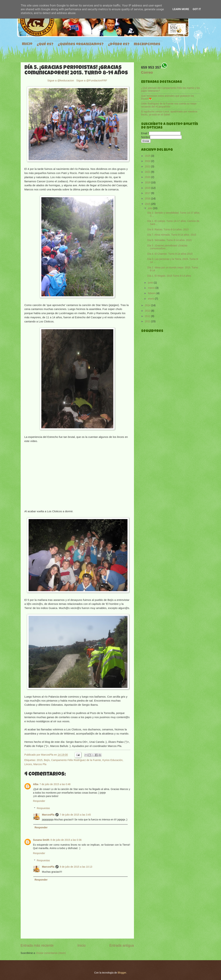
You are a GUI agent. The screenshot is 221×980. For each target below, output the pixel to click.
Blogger (122, 973)
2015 (40, 760)
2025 (148, 156)
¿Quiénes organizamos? (81, 44)
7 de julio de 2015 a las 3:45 (75, 815)
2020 (148, 177)
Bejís (47, 760)
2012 (148, 316)
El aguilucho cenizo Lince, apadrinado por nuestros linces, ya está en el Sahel (169, 113)
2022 (148, 167)
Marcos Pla (40, 764)
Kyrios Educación (113, 760)
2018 (148, 188)
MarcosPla (47, 755)
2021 (148, 172)
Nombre (146, 137)
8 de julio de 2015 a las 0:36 (66, 840)
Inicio (27, 44)
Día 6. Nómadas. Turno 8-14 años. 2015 (169, 240)
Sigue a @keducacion (61, 80)
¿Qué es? (45, 44)
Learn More (181, 9)
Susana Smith (41, 840)
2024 (148, 161)
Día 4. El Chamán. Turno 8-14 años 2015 (170, 254)
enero (151, 299)
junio (151, 283)
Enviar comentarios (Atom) (51, 953)
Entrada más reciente (37, 946)
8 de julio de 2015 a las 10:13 (76, 867)
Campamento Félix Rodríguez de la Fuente (76, 760)
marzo (152, 288)
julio (150, 208)
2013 (148, 311)
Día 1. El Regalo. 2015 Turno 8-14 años (169, 276)
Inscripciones (147, 44)
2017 (148, 193)
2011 (148, 321)
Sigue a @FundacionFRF (92, 80)
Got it (197, 9)
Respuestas (43, 808)
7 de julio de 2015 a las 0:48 (55, 784)
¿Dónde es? (119, 44)
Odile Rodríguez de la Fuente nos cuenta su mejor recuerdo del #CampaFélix (169, 105)
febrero (152, 293)
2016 (148, 199)
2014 (148, 305)
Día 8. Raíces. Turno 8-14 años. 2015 (168, 230)
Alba (36, 784)
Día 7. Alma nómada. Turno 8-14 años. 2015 (172, 235)
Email (145, 133)
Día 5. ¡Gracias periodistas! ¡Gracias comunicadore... (167, 247)
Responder (39, 801)
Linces (28, 764)
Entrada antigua (122, 946)
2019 (148, 183)
